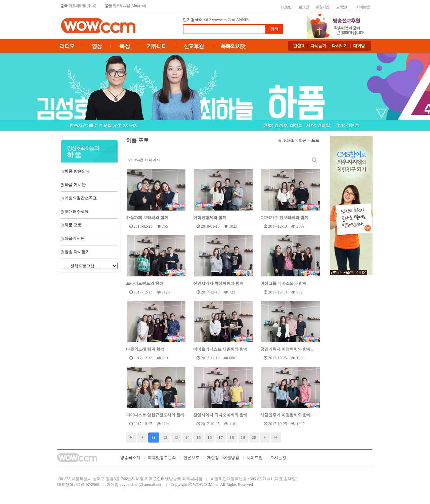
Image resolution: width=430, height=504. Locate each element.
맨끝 (276, 438)
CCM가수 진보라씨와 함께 (284, 218)
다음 (265, 438)
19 (243, 437)
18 (232, 437)
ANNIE (242, 20)
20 (254, 437)
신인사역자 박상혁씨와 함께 (218, 283)
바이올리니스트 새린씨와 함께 (220, 349)
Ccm (232, 20)
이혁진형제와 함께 (210, 218)
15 (198, 437)
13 (176, 437)
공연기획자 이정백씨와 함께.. (287, 349)
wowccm (219, 20)
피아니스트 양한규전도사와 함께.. (156, 415)
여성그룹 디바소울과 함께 (284, 283)
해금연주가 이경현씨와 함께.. (287, 415)
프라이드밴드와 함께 (145, 283)
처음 (131, 438)
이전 (142, 438)
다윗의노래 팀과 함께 (145, 349)
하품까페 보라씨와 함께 (147, 218)
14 (187, 437)
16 (209, 437)
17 (221, 437)
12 (165, 437)
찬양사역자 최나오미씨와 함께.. (221, 415)
